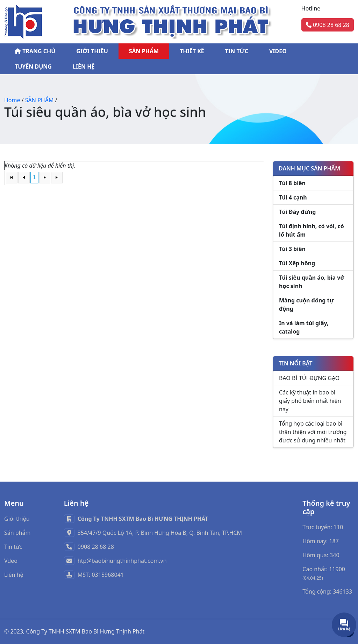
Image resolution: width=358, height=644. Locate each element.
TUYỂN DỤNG (33, 66)
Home (12, 100)
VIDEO (278, 51)
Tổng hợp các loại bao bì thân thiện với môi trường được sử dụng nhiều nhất (313, 432)
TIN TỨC (237, 51)
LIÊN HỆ (84, 66)
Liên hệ (14, 575)
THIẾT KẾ (192, 51)
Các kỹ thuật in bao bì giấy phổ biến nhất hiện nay (310, 401)
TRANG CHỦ (35, 51)
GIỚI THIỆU (92, 51)
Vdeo (11, 561)
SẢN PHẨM (144, 51)
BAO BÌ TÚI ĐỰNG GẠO (309, 378)
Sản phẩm (17, 533)
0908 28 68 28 (328, 25)
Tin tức (13, 547)
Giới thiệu (17, 519)
